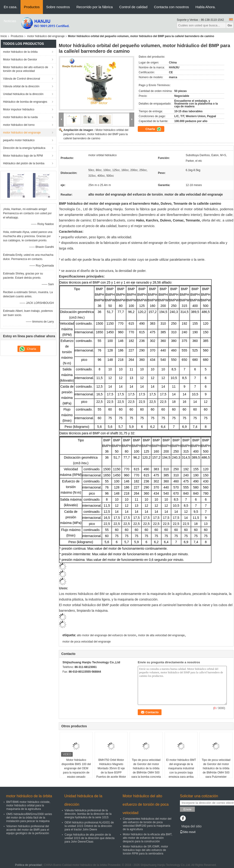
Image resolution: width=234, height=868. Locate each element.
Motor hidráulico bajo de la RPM (23, 156)
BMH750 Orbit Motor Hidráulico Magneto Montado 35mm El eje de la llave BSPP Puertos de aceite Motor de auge (111, 770)
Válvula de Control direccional (22, 79)
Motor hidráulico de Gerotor (20, 60)
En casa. (10, 7)
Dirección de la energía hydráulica (24, 148)
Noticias (10, 21)
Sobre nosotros (58, 7)
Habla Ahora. (206, 7)
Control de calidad (133, 7)
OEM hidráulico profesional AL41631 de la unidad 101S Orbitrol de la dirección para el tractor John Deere (89, 826)
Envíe (187, 809)
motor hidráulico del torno (19, 125)
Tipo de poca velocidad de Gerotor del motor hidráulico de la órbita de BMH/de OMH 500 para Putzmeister (216, 768)
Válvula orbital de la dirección (21, 86)
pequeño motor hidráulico (19, 140)
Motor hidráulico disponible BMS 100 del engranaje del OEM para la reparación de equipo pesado (76, 768)
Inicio (4, 36)
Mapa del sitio (191, 826)
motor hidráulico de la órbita (20, 52)
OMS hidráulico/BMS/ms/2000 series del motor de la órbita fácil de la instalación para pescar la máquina (29, 818)
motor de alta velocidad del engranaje (161, 635)
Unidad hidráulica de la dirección (23, 94)
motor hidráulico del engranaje (46, 36)
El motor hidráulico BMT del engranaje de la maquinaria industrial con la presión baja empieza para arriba (181, 768)
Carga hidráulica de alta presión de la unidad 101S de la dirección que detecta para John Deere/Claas (89, 838)
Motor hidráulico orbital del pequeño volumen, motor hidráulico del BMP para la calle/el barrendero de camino (96, 134)
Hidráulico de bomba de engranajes (25, 102)
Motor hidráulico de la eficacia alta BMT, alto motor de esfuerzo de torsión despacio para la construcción (148, 838)
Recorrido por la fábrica (95, 7)
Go (230, 25)
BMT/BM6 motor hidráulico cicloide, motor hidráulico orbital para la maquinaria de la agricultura (28, 805)
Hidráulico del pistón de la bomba (24, 163)
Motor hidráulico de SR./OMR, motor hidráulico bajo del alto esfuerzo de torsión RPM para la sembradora (145, 850)
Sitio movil (188, 832)
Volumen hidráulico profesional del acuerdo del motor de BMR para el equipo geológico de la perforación (28, 830)
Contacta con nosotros (171, 7)
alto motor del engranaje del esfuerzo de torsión (107, 635)
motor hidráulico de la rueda (20, 117)
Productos (32, 7)
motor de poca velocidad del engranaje (87, 642)
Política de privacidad (28, 865)
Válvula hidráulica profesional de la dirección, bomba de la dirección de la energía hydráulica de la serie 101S (88, 814)
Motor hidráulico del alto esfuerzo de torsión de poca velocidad (26, 69)
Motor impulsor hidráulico (19, 109)
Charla (153, 129)
